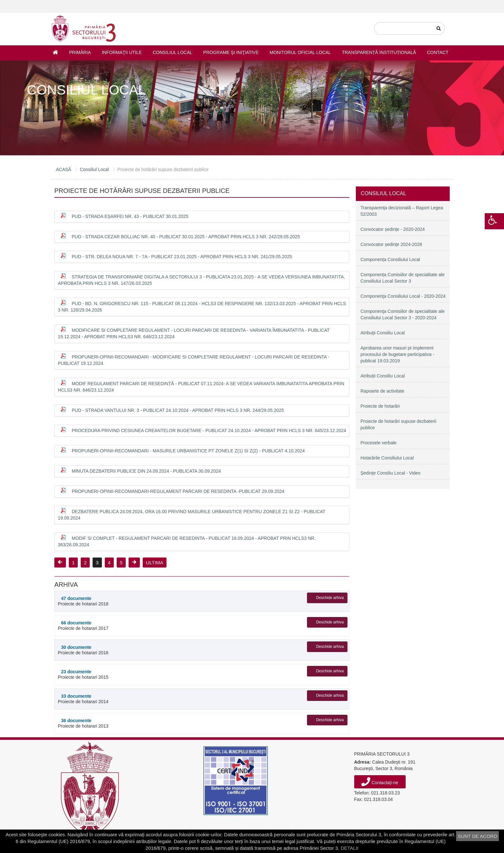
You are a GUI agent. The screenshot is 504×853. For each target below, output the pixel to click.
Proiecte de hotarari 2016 (100, 650)
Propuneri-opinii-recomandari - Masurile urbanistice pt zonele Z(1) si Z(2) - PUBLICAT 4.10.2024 (188, 451)
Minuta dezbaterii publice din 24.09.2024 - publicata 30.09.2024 (146, 471)
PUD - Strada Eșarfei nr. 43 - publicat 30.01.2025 (130, 216)
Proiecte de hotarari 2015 (100, 674)
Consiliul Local (172, 52)
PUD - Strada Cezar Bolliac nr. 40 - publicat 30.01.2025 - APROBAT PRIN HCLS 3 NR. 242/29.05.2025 (186, 237)
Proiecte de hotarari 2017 (100, 626)
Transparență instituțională (379, 52)
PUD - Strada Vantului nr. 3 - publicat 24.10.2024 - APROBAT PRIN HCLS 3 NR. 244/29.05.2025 (178, 410)
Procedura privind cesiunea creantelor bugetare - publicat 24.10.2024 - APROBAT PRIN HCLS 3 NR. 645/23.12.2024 (209, 431)
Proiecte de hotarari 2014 (100, 699)
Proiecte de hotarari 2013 (100, 723)
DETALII (350, 848)
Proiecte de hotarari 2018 (100, 601)
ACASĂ (63, 169)
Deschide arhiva (330, 598)
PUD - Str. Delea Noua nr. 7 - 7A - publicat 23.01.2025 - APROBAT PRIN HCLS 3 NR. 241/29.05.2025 (182, 257)
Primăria (80, 52)
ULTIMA (155, 563)
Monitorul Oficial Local (300, 52)
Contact (438, 52)
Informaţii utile (122, 52)
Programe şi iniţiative (231, 52)
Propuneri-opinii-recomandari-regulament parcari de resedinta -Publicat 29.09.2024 (178, 491)
